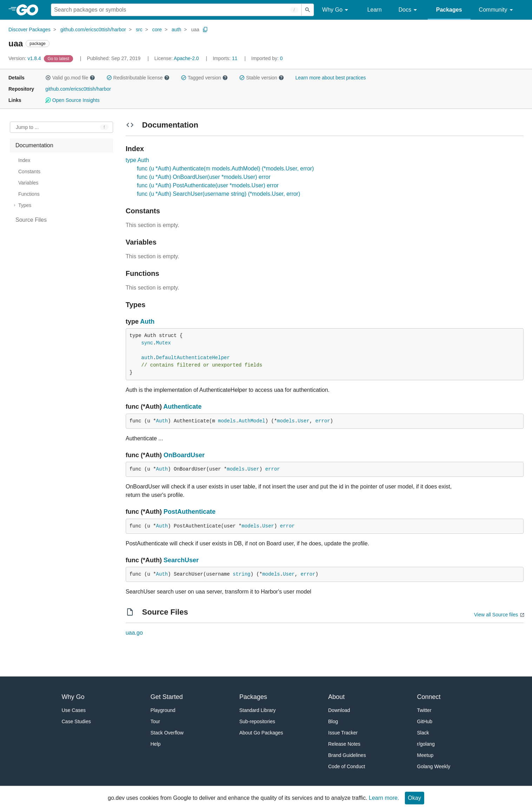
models (227, 421)
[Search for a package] (176, 10)
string (242, 574)
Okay (415, 798)
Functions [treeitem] (29, 194)
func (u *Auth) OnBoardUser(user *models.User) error (204, 177)
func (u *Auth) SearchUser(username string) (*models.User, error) (219, 194)
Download (339, 710)
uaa (195, 30)
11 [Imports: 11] (226, 58)
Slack (423, 733)
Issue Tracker (343, 733)
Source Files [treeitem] (31, 220)
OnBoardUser (184, 455)
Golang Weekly (434, 766)
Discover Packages (29, 30)
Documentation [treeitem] (34, 145)
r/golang (426, 744)
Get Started (167, 697)
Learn (375, 10)
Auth (147, 322)
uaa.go (134, 633)
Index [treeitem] (24, 160)
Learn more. (384, 798)
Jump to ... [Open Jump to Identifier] (27, 127)
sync (147, 343)
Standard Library (258, 710)
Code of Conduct (347, 766)
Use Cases (74, 710)
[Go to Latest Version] (59, 58)
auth (176, 30)
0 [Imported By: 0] (267, 58)
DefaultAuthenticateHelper (193, 358)
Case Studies (76, 721)
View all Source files (496, 615)
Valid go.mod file (70, 78)
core (157, 30)
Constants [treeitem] (29, 171)
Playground (163, 710)
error (323, 421)
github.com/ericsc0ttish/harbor (93, 30)
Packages (449, 10)
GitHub (425, 721)
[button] (48, 78)
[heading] (30, 10)
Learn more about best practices (331, 78)
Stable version (262, 78)
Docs (409, 10)
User (304, 421)
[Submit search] (308, 10)
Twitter (424, 710)
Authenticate (182, 407)
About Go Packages (261, 733)
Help (156, 744)
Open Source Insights (72, 100)
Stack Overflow (167, 733)
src (139, 30)
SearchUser (181, 560)
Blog (333, 721)
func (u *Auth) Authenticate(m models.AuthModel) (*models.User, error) (225, 169)
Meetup (425, 755)
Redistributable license (138, 78)
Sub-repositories (257, 721)
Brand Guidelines (347, 755)
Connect (429, 697)
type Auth (137, 160)
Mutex (163, 343)
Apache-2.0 (186, 58)
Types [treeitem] (25, 205)
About (337, 697)
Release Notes (344, 744)
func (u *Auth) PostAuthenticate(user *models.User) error (208, 185)
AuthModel (252, 421)
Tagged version (204, 78)
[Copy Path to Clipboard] (205, 30)
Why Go (336, 10)
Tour (155, 721)
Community (497, 10)
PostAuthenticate (190, 512)
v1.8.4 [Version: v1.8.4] (25, 58)
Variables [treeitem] (28, 183)
